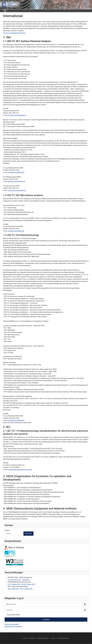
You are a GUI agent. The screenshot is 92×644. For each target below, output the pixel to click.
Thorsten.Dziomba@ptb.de (17, 115)
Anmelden (46, 620)
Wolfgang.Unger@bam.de (16, 181)
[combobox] (14, 534)
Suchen (7, 530)
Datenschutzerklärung (63, 638)
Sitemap (53, 638)
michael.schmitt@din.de (16, 172)
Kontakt (25, 638)
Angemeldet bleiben (14, 615)
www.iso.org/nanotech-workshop (14, 33)
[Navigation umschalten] (5, 11)
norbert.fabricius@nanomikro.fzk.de (20, 470)
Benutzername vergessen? (13, 626)
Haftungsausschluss (43, 638)
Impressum (32, 638)
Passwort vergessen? (12, 624)
